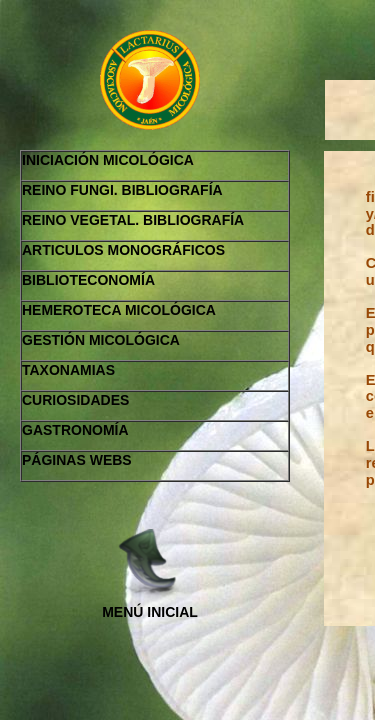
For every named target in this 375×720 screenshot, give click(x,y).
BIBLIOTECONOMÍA (88, 280)
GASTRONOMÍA (75, 430)
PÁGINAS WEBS (77, 460)
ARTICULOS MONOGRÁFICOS (123, 250)
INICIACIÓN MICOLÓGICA (108, 160)
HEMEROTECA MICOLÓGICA (119, 310)
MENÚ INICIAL (150, 612)
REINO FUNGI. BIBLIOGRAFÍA (122, 190)
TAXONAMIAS (68, 370)
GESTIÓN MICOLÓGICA (101, 340)
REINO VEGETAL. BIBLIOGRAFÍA (133, 220)
